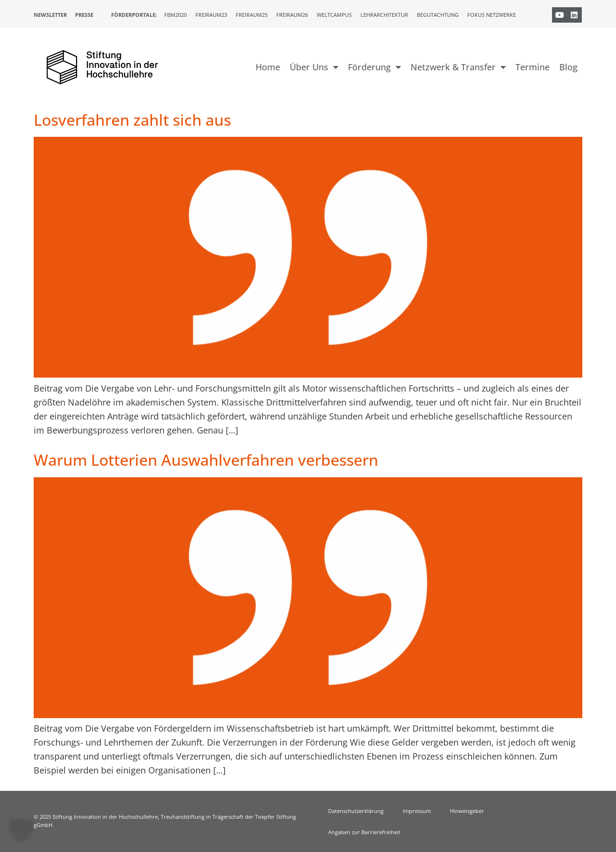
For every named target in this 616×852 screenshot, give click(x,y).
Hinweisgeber (467, 811)
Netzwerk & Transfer (458, 67)
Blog (568, 67)
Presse (84, 15)
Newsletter (50, 15)
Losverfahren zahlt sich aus (132, 120)
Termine (533, 67)
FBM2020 (175, 15)
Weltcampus (334, 15)
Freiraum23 (211, 15)
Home (268, 67)
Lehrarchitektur (384, 15)
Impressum (417, 811)
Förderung (374, 67)
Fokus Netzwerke (492, 15)
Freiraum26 (292, 15)
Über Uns (314, 67)
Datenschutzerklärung (356, 811)
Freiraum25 (252, 15)
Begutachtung (438, 15)
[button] (21, 831)
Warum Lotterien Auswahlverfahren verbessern (206, 460)
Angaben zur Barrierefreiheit (364, 832)
